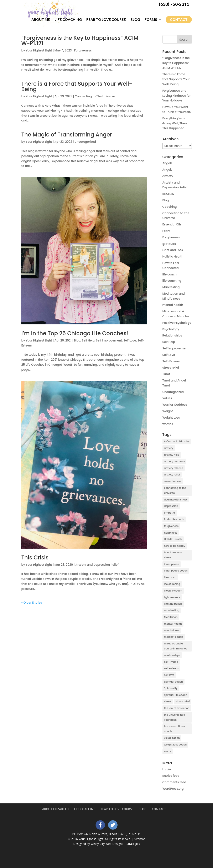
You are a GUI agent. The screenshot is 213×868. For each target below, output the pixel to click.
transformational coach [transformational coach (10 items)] (175, 729)
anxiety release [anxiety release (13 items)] (174, 468)
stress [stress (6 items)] (168, 701)
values (167, 398)
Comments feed (174, 782)
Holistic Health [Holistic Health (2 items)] (173, 539)
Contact (179, 19)
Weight (168, 411)
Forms (151, 19)
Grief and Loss (173, 250)
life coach (170, 274)
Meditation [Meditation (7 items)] (171, 617)
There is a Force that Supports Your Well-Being (77, 86)
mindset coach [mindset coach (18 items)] (174, 637)
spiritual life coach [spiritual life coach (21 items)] (176, 695)
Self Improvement (109, 340)
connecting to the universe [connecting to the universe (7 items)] (175, 490)
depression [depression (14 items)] (171, 506)
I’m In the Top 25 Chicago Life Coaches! (75, 333)
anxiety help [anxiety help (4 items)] (172, 455)
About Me (41, 19)
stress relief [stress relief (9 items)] (183, 701)
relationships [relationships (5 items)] (172, 655)
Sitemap (140, 839)
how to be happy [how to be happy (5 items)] (175, 546)
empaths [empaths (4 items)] (170, 513)
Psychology (171, 329)
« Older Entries (32, 603)
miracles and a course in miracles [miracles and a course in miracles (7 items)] (176, 646)
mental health (173, 305)
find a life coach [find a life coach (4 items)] (174, 519)
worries (168, 424)
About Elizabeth (55, 809)
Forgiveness (83, 50)
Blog (135, 19)
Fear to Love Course (106, 19)
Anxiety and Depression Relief (97, 565)
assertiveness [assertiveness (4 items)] (173, 481)
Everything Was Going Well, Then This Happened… (175, 123)
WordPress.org (173, 789)
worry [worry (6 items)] (168, 751)
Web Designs (114, 844)
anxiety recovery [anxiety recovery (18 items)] (175, 461)
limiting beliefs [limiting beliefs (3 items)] (173, 604)
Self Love (130, 340)
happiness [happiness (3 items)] (171, 533)
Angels (167, 163)
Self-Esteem (171, 361)
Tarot (166, 374)
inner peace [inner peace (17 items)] (172, 564)
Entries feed (171, 776)
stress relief (171, 368)
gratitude (169, 244)
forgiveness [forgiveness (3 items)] (171, 526)
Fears (166, 231)
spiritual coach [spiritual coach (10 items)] (173, 682)
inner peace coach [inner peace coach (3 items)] (176, 571)
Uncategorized (85, 142)
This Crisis (35, 558)
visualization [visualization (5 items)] (172, 738)
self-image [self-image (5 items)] (171, 662)
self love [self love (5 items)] (169, 675)
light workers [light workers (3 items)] (172, 597)
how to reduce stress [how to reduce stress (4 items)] (173, 555)
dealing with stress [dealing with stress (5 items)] (176, 500)
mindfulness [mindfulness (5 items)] (172, 630)
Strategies (133, 844)
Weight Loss (171, 418)
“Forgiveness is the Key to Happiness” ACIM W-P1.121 (80, 41)
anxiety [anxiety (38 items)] (169, 448)
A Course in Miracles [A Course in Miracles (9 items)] (177, 441)
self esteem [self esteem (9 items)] (171, 668)
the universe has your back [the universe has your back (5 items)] (175, 717)
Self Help (88, 340)
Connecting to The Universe (95, 96)
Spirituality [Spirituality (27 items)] (171, 688)
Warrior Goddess (175, 405)
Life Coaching (68, 19)
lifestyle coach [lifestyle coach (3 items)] (173, 591)
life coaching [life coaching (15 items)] (172, 584)
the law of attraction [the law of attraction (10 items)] (177, 708)
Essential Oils (172, 224)
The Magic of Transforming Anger (67, 135)
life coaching (172, 281)
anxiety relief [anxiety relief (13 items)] (172, 475)
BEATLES (168, 194)
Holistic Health (173, 256)
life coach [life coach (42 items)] (170, 577)
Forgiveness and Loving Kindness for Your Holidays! (177, 96)
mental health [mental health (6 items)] (173, 624)
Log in (167, 769)
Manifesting (171, 287)
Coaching (170, 207)
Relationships (172, 335)
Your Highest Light (39, 50)
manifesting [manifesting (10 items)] (172, 610)
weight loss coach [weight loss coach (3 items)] (175, 745)
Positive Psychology (177, 323)
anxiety (168, 176)
